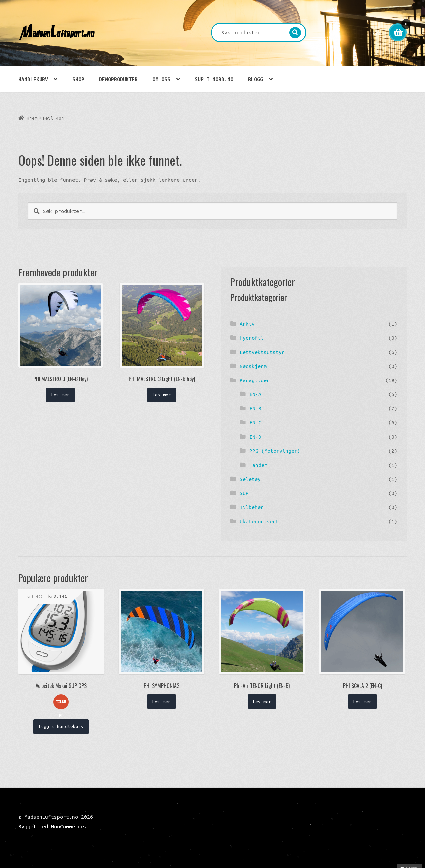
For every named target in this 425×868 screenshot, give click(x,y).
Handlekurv (33, 79)
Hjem (32, 118)
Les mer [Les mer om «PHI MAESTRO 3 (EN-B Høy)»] (60, 395)
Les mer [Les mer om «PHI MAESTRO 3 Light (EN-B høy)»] (162, 395)
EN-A (255, 394)
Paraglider (255, 380)
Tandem (258, 465)
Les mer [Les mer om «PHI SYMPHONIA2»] (161, 702)
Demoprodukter (118, 79)
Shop (78, 79)
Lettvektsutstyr (262, 352)
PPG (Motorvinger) (275, 451)
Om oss (161, 79)
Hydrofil (252, 338)
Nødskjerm (253, 366)
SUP (244, 493)
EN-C (255, 422)
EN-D (255, 437)
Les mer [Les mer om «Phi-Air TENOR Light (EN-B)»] (262, 702)
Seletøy (250, 479)
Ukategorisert (259, 521)
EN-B (255, 408)
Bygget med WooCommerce (51, 826)
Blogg (255, 79)
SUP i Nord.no (214, 79)
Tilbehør (252, 507)
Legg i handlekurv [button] (61, 726)
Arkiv (247, 324)
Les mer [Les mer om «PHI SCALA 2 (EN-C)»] (362, 702)
